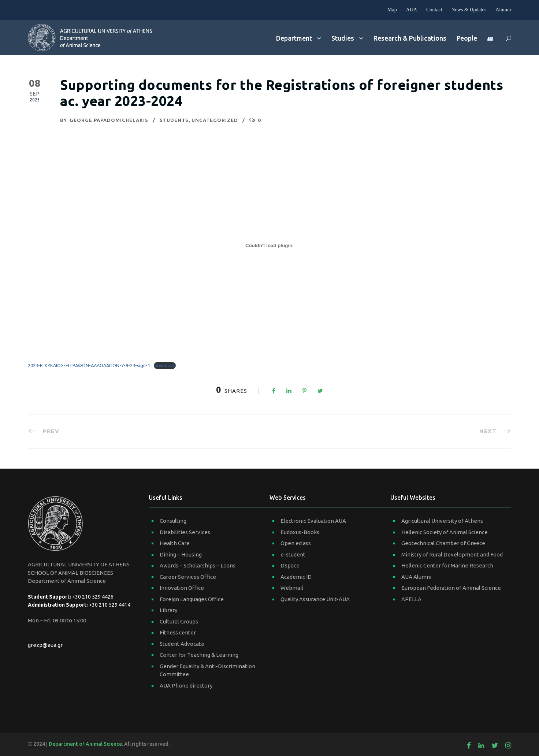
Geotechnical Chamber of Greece (443, 543)
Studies (343, 38)
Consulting (173, 521)
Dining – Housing (181, 554)
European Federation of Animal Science (451, 588)
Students (174, 120)
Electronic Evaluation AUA (313, 521)
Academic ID (296, 577)
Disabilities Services (185, 532)
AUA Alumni (416, 577)
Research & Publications (410, 38)
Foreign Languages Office (192, 599)
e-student (293, 554)
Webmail (292, 588)
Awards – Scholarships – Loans (198, 565)
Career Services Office (188, 577)
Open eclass (296, 543)
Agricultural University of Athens (442, 521)
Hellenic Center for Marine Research (447, 565)
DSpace (290, 565)
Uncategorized (215, 120)
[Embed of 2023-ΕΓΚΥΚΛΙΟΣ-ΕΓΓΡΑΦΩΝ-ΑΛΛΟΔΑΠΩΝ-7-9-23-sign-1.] (269, 246)
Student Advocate (182, 644)
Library (168, 610)
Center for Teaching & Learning (199, 655)
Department (294, 38)
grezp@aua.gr (45, 645)
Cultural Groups (179, 621)
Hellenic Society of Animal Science (445, 532)
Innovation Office (182, 588)
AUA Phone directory (186, 686)
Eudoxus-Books (300, 532)
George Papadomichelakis (109, 120)
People (467, 38)
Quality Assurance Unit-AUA (315, 599)
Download (165, 365)
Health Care (175, 543)
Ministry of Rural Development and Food (452, 554)
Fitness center (178, 632)
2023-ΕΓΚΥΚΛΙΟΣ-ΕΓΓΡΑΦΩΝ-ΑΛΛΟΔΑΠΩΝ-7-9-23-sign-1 (89, 365)
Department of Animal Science (85, 744)
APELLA (411, 599)
